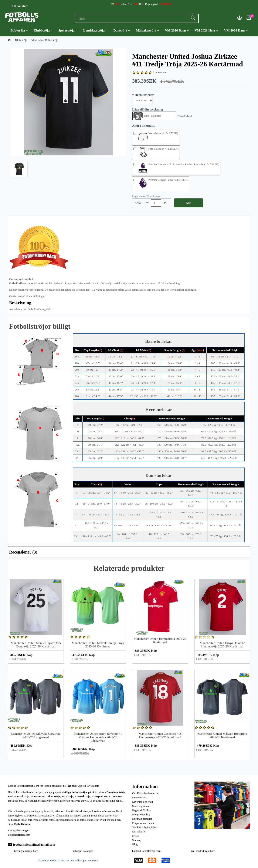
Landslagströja (95, 30)
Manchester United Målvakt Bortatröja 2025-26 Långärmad (36, 735)
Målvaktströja (147, 30)
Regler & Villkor (142, 810)
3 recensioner (160, 72)
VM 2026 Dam (236, 30)
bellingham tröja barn (26, 851)
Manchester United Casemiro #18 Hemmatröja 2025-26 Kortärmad (160, 735)
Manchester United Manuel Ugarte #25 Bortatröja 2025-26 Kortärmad (36, 645)
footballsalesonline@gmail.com (32, 845)
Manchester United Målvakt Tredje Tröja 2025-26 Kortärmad (98, 645)
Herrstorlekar (144, 95)
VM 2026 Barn (177, 30)
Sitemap (137, 840)
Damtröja (122, 30)
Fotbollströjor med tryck (84, 860)
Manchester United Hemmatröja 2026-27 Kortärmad (160, 641)
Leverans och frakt (142, 802)
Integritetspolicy (141, 814)
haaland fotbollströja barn (146, 851)
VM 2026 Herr (206, 30)
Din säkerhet (139, 831)
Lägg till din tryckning (148, 109)
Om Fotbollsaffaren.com (146, 793)
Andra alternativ (144, 126)
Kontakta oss (139, 797)
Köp (189, 203)
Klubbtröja (43, 30)
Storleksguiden (140, 806)
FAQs (135, 836)
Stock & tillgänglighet (145, 827)
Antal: (139, 203)
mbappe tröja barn (83, 851)
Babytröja (19, 30)
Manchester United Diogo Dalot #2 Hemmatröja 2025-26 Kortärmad (222, 645)
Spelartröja (68, 30)
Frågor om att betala (143, 823)
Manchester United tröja (45, 40)
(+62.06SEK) (184, 116)
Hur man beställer (142, 819)
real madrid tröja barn (203, 851)
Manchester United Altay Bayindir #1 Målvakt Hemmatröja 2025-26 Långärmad (98, 737)
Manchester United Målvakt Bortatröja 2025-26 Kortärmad (222, 735)
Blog (135, 844)
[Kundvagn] (249, 19)
